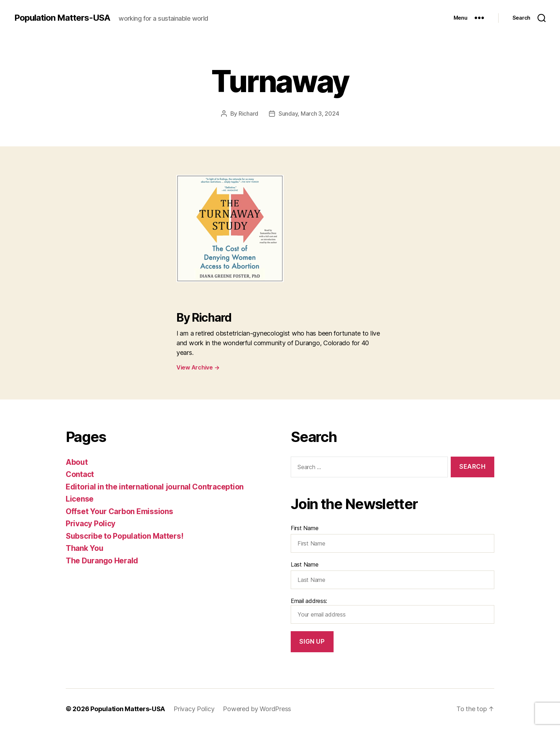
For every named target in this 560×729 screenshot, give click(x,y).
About (77, 462)
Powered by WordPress (257, 709)
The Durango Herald (102, 561)
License (80, 499)
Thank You (85, 548)
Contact (80, 474)
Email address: (392, 610)
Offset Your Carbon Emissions (119, 511)
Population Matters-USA (62, 18)
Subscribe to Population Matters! (124, 536)
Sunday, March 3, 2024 (309, 114)
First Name (304, 528)
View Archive (198, 367)
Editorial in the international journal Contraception (155, 487)
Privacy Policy (91, 524)
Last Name (305, 564)
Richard (248, 114)
